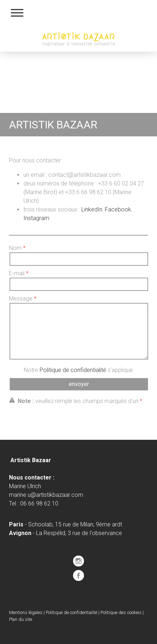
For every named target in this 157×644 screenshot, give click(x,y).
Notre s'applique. (79, 370)
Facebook (118, 209)
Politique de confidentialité (73, 370)
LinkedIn (92, 209)
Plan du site (21, 619)
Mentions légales (26, 612)
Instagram (36, 218)
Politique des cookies (121, 612)
